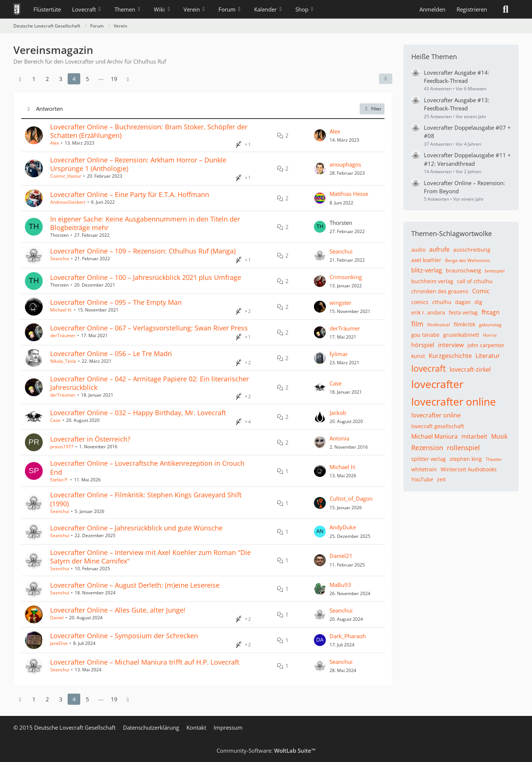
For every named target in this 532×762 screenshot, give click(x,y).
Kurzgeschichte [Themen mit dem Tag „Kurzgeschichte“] (450, 356)
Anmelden (432, 9)
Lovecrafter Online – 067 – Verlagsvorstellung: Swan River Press (149, 328)
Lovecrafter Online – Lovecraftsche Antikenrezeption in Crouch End (147, 467)
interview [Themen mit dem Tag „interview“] (451, 345)
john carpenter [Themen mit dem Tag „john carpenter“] (486, 345)
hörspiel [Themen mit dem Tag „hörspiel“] (423, 345)
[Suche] (506, 9)
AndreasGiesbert (68, 202)
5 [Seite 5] (87, 79)
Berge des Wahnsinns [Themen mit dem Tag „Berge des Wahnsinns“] (468, 260)
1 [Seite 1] (34, 79)
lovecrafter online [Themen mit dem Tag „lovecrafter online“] (454, 401)
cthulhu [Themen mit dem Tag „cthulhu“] (442, 302)
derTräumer (63, 335)
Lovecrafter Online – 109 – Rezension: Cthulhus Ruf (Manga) (143, 251)
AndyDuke (343, 527)
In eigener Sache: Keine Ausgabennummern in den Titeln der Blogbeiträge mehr (145, 223)
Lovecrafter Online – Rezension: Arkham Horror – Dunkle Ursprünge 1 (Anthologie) (138, 164)
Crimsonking (346, 277)
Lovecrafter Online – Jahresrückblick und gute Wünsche (136, 528)
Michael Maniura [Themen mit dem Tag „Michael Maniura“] (434, 436)
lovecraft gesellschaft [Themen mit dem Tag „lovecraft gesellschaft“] (438, 426)
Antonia (339, 438)
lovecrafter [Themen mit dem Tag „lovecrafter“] (437, 384)
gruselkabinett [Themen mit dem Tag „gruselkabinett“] (461, 335)
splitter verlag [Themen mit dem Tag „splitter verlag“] (429, 459)
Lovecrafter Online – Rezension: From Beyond (464, 187)
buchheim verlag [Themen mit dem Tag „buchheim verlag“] (432, 281)
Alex (55, 143)
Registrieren (472, 9)
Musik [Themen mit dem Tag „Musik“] (499, 436)
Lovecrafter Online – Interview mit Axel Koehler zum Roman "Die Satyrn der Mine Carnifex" (150, 557)
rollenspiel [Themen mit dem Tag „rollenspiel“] (463, 448)
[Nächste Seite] (128, 79)
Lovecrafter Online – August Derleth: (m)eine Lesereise (135, 585)
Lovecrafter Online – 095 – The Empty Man (116, 302)
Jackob (338, 413)
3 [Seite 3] (61, 79)
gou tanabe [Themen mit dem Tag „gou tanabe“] (425, 335)
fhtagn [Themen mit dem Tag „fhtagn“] (491, 312)
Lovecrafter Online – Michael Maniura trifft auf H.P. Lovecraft (145, 662)
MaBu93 (340, 585)
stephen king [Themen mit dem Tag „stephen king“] (466, 459)
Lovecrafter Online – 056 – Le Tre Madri (111, 353)
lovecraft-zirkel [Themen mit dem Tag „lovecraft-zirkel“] (470, 369)
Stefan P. (59, 480)
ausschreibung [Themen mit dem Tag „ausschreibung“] (472, 250)
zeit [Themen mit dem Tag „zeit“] (441, 479)
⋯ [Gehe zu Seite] (101, 79)
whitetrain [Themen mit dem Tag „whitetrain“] (424, 469)
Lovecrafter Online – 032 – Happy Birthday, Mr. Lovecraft (138, 413)
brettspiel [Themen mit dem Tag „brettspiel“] (495, 271)
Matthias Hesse (349, 194)
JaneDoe (59, 643)
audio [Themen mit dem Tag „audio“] (418, 250)
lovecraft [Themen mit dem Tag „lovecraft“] (429, 368)
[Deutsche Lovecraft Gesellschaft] (17, 9)
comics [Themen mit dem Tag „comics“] (420, 302)
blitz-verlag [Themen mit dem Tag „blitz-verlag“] (427, 270)
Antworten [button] (49, 109)
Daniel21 (341, 556)
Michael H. (61, 310)
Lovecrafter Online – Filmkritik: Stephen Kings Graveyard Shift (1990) (146, 499)
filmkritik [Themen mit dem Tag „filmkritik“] (464, 324)
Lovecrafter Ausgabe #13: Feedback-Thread (457, 104)
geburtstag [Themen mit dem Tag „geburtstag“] (490, 325)
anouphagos (345, 164)
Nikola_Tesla (63, 361)
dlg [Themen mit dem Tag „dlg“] (478, 302)
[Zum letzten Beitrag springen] (320, 135)
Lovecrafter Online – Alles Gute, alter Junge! (118, 610)
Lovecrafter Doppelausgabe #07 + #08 (467, 132)
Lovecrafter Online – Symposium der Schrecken (124, 636)
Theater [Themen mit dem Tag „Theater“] (494, 459)
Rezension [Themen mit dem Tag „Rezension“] (427, 448)
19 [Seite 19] (114, 79)
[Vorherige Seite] (20, 79)
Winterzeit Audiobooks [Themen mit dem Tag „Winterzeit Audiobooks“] (469, 469)
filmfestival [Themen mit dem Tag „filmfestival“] (439, 325)
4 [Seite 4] (74, 79)
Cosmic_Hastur (66, 176)
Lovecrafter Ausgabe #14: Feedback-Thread (457, 77)
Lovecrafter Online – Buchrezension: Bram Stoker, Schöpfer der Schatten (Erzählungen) (149, 131)
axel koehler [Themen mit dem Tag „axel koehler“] (426, 260)
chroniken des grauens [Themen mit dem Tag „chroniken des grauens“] (440, 291)
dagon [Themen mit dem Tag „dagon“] (463, 302)
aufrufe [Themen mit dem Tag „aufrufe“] (439, 249)
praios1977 (62, 447)
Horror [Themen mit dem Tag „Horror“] (490, 335)
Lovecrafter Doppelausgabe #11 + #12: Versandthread (467, 159)
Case (335, 383)
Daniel (57, 618)
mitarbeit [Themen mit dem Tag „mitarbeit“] (474, 436)
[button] (386, 79)
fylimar (339, 354)
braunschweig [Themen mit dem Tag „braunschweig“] (463, 270)
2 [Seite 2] (47, 79)
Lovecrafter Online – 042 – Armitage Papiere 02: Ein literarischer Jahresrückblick (150, 383)
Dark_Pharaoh (348, 636)
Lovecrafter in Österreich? (90, 439)
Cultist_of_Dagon (351, 498)
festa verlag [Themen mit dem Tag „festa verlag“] (463, 312)
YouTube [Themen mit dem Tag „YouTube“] (422, 479)
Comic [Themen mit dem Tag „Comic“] (481, 291)
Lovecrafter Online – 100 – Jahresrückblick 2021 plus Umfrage (146, 277)
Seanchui (60, 259)
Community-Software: (266, 750)
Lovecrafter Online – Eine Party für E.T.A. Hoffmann (130, 194)
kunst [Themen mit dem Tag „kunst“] (418, 356)
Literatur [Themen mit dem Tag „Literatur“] (488, 356)
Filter (372, 109)
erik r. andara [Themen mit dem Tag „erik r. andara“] (428, 312)
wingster (340, 303)
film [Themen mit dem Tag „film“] (417, 324)
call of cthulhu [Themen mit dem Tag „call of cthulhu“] (475, 281)
